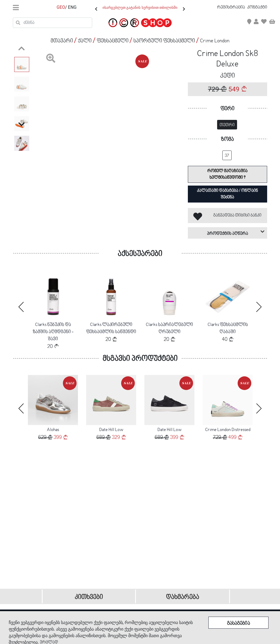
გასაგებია (238, 624)
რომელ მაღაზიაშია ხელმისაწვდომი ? (227, 174)
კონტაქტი (257, 7)
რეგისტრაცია (231, 7)
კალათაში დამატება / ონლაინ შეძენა (227, 194)
